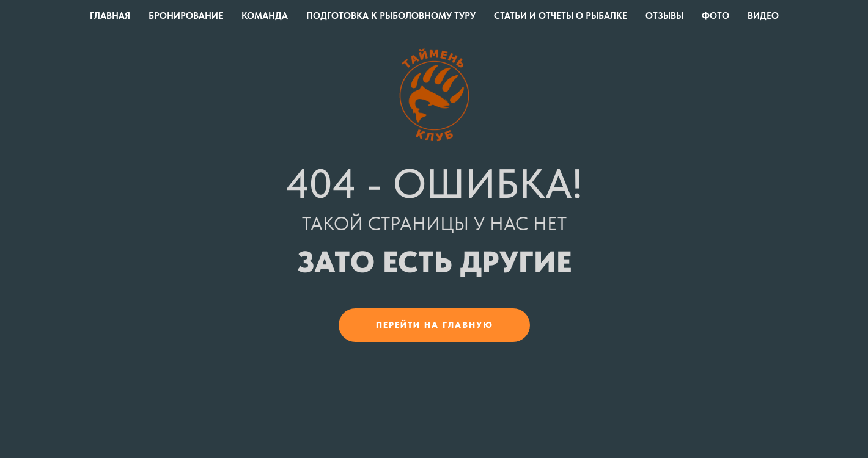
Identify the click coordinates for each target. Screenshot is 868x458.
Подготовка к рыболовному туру (391, 16)
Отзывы (664, 16)
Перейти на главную (435, 325)
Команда (265, 16)
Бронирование (186, 16)
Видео (763, 16)
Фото (715, 16)
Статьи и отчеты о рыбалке (561, 16)
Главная (110, 16)
